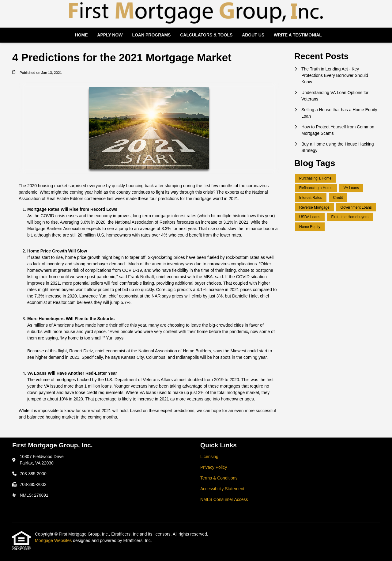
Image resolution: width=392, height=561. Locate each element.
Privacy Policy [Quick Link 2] (214, 467)
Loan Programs (151, 35)
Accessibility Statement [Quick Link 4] (222, 489)
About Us (253, 35)
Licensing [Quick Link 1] (209, 457)
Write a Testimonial (298, 35)
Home (81, 35)
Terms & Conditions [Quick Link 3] (219, 478)
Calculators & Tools (206, 35)
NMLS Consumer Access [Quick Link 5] (224, 499)
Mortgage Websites (54, 540)
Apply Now (110, 35)
